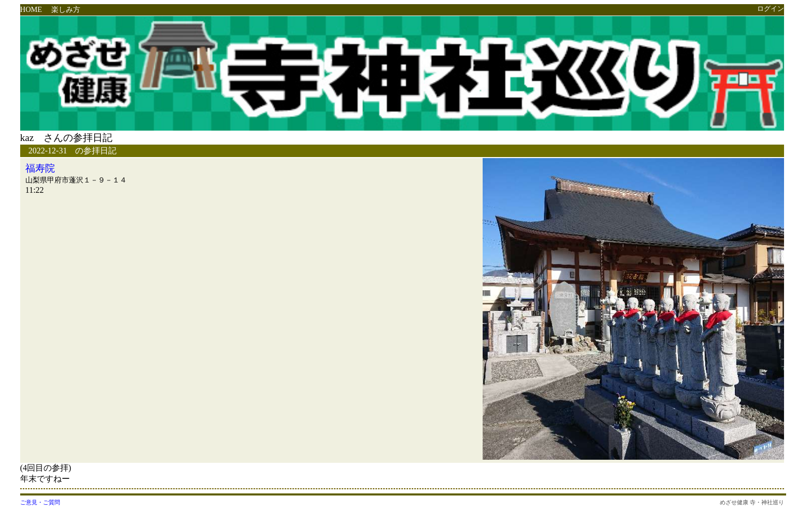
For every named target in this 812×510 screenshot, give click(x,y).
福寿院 (40, 168)
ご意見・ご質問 (40, 502)
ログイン (771, 9)
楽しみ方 (66, 9)
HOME (31, 9)
